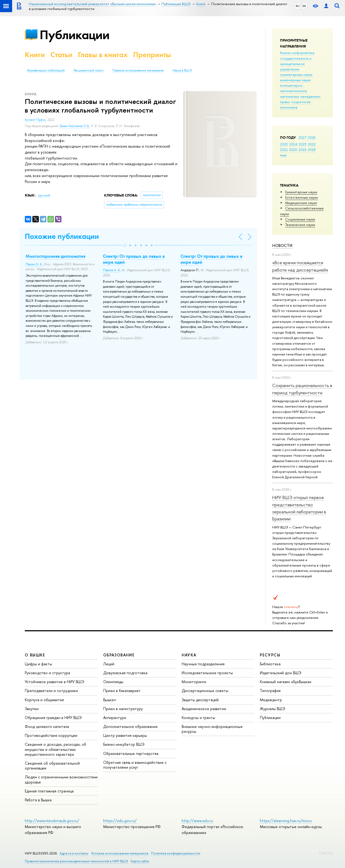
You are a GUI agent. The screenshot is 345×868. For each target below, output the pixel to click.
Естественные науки (301, 197)
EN (304, 6)
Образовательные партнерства (131, 753)
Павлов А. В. (112, 270)
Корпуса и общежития (44, 700)
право (285, 102)
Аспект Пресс (35, 120)
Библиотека (270, 664)
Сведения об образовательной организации (52, 766)
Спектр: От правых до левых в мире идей (134, 259)
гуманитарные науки (296, 74)
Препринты (152, 55)
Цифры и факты (38, 664)
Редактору (326, 852)
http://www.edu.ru (197, 821)
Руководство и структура (47, 673)
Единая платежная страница (49, 791)
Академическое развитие (204, 709)
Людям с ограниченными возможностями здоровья (61, 779)
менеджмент (310, 96)
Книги (35, 55)
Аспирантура (115, 718)
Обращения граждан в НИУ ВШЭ (53, 718)
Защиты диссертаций (200, 700)
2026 (312, 137)
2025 (284, 144)
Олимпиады (113, 682)
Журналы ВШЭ (272, 709)
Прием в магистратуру (123, 709)
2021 (284, 150)
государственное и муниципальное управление (296, 64)
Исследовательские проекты (207, 673)
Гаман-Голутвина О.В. (75, 126)
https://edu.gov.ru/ (120, 821)
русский (44, 195)
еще (283, 155)
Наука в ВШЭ (182, 70)
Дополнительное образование (130, 726)
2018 (312, 150)
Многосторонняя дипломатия (56, 256)
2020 (293, 150)
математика (289, 96)
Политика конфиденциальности (176, 853)
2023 (303, 144)
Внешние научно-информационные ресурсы (212, 729)
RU (298, 6)
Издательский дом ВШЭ (281, 673)
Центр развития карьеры (125, 735)
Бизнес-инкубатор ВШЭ (124, 744)
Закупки (32, 709)
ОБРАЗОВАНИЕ (119, 655)
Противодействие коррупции (51, 735)
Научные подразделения (203, 664)
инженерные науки (295, 80)
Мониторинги (194, 682)
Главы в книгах (103, 55)
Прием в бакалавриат (122, 691)
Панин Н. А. (34, 264)
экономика (289, 107)
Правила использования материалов (138, 70)
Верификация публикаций (46, 70)
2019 (303, 150)
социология (301, 102)
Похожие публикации (62, 236)
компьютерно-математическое (294, 88)
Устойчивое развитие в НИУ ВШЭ (54, 682)
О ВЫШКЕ (35, 655)
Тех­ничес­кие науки (300, 225)
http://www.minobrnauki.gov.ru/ (52, 821)
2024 (293, 144)
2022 (312, 144)
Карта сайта (140, 861)
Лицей (109, 664)
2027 (303, 137)
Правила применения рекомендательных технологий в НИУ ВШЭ (76, 861)
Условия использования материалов (120, 853)
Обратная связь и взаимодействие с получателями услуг (135, 765)
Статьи (61, 55)
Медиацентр (271, 700)
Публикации (75, 35)
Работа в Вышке (38, 800)
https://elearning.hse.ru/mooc (286, 821)
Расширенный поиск (89, 70)
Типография (270, 691)
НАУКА (189, 655)
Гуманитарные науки (301, 192)
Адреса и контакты (74, 853)
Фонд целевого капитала (47, 726)
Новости (282, 245)
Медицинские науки (301, 203)
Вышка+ (110, 700)
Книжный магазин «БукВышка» (286, 682)
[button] (125, 245)
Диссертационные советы (205, 691)
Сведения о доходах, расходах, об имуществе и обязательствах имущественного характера (56, 749)
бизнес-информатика (297, 53)
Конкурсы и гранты (198, 718)
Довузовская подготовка (125, 673)
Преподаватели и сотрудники (51, 691)
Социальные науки (300, 219)
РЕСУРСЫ (270, 655)
